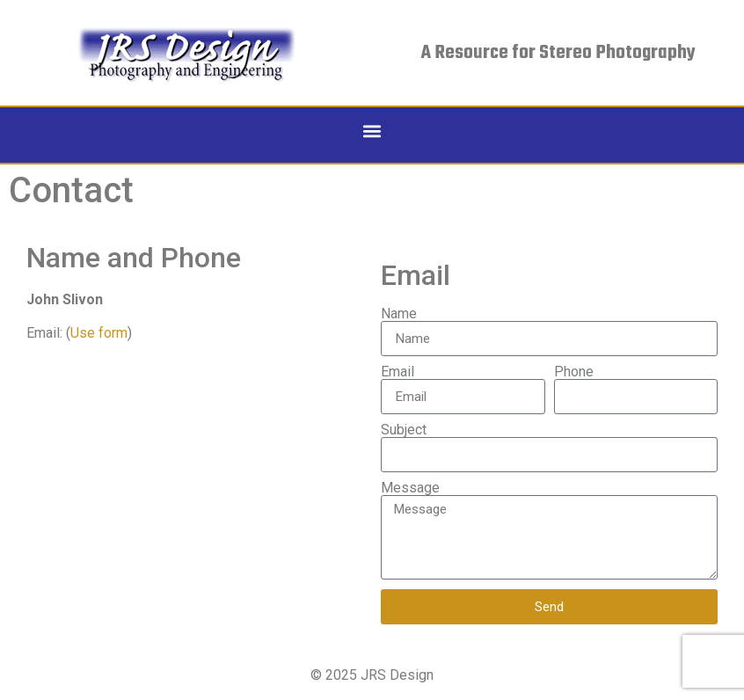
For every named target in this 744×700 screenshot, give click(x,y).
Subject (404, 430)
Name (399, 314)
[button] (372, 131)
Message (410, 488)
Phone (574, 372)
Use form (99, 333)
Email (398, 372)
